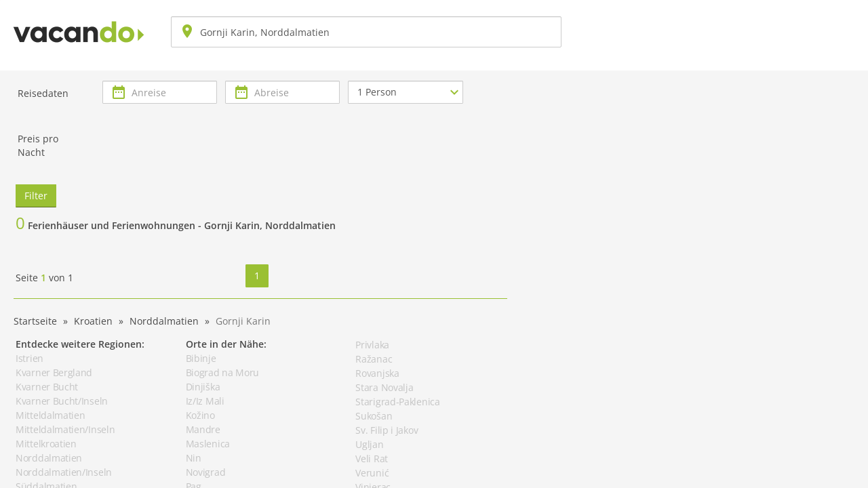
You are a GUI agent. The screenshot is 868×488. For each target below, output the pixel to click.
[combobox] (366, 32)
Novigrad (206, 472)
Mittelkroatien (46, 444)
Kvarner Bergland (54, 372)
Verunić (372, 473)
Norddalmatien (49, 458)
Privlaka (372, 345)
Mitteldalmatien (51, 415)
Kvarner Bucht (47, 387)
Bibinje (201, 358)
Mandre (203, 429)
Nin (194, 458)
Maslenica (208, 444)
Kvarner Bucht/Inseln (62, 401)
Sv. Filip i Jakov (387, 430)
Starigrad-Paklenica (397, 402)
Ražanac (374, 359)
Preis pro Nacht (38, 145)
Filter (36, 196)
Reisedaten (43, 93)
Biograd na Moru (223, 372)
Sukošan (374, 416)
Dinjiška (203, 387)
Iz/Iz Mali (205, 401)
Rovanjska (377, 373)
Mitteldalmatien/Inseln (65, 429)
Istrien (29, 358)
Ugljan (369, 444)
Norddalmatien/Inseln (64, 472)
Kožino (200, 415)
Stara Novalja (384, 387)
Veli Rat (372, 459)
